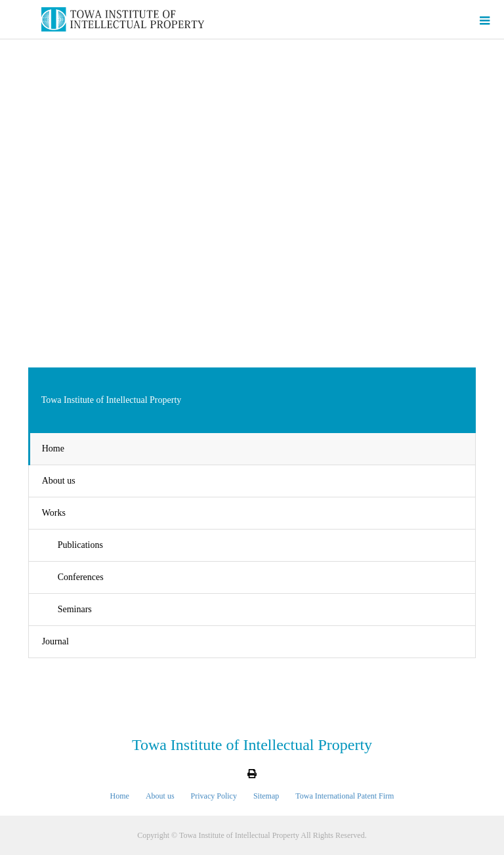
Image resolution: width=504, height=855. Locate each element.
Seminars (75, 609)
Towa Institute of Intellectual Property (252, 745)
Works (54, 513)
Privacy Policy (214, 796)
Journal (55, 641)
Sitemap (266, 796)
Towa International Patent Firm (345, 796)
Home (53, 448)
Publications (80, 545)
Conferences (81, 577)
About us (59, 481)
